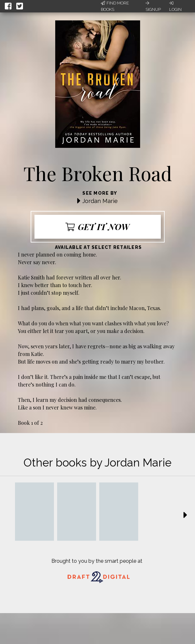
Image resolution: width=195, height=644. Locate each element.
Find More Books (115, 6)
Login (175, 6)
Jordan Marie (100, 201)
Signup (153, 6)
